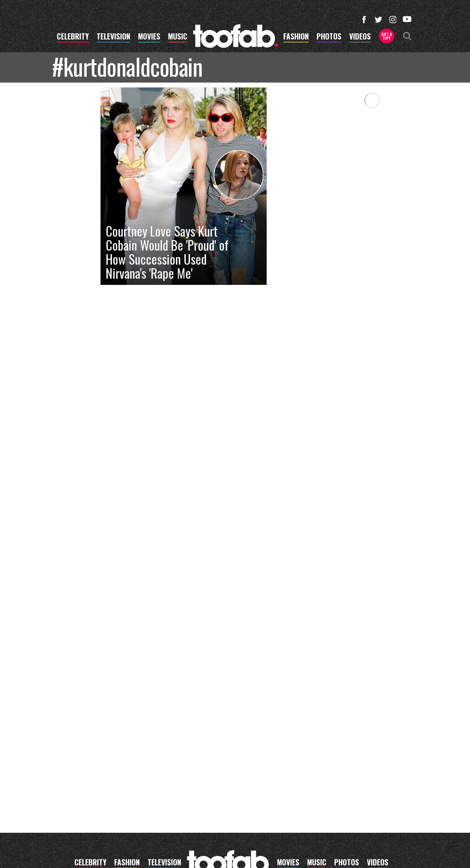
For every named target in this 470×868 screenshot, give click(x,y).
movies (149, 37)
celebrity (73, 37)
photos (329, 37)
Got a (387, 36)
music (178, 37)
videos (360, 37)
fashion (296, 37)
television (113, 37)
